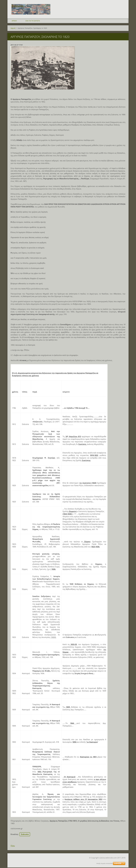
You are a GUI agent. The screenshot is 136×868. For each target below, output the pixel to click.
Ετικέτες (14, 835)
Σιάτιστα (25, 835)
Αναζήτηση (123, 6)
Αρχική (14, 21)
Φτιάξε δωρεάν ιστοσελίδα (104, 863)
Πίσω (13, 846)
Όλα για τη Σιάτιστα (33, 21)
